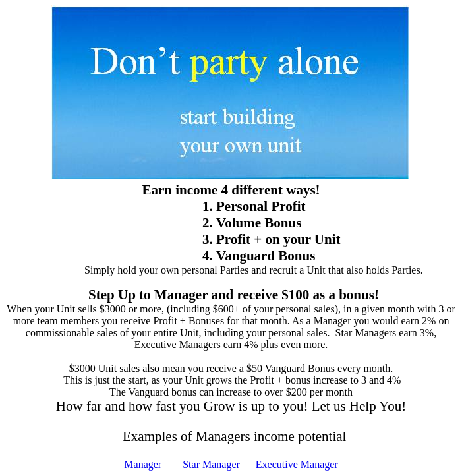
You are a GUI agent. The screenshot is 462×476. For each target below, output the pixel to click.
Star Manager (211, 464)
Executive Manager (297, 464)
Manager (144, 464)
